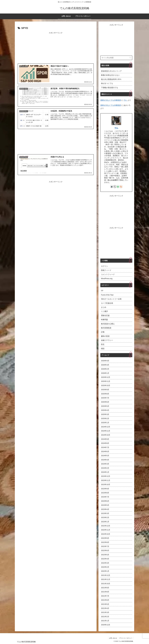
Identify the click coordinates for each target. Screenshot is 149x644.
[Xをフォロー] (115, 187)
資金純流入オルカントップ (111, 71)
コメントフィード (108, 274)
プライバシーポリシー (126, 638)
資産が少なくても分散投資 (111, 100)
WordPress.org (107, 279)
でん (125, 100)
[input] (116, 58)
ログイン (104, 266)
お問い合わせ (113, 638)
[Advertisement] (56, 48)
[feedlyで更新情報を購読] (118, 187)
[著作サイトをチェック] (112, 187)
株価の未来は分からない (110, 75)
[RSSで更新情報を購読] (121, 187)
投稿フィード (106, 270)
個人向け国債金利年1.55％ (111, 79)
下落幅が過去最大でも (110, 88)
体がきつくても (107, 83)
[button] (130, 58)
